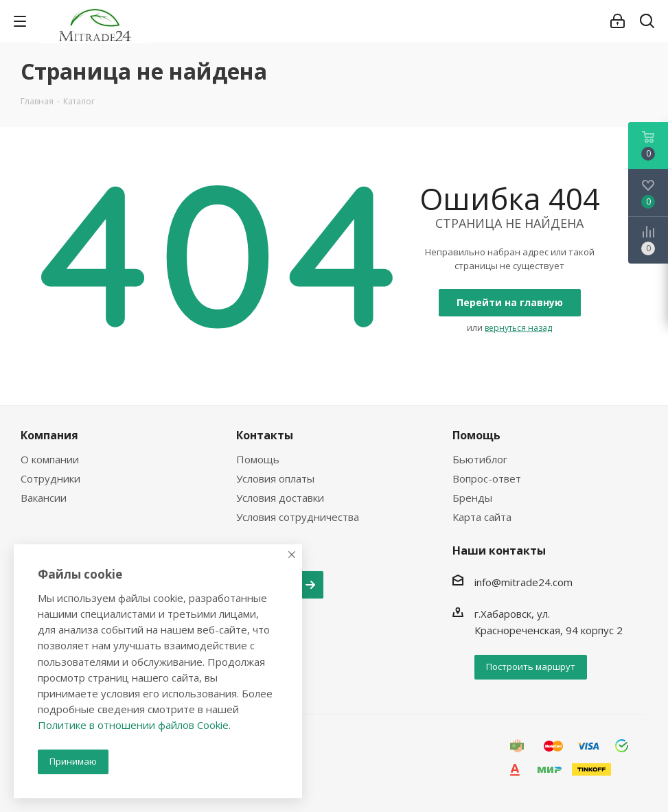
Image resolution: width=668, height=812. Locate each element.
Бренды (472, 498)
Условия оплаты (275, 478)
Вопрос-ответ (487, 478)
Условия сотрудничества (298, 517)
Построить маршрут (531, 666)
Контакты (265, 435)
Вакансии (44, 498)
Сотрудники (50, 478)
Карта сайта (482, 517)
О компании (50, 459)
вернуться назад (518, 328)
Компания (49, 435)
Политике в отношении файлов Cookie (133, 725)
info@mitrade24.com (523, 582)
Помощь (258, 459)
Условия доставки (280, 498)
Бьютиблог (480, 459)
